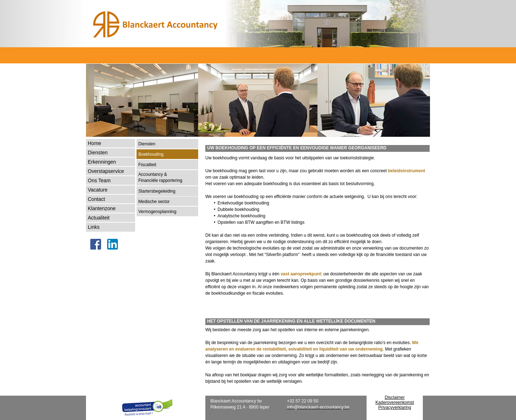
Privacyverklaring (395, 407)
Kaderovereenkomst (395, 402)
